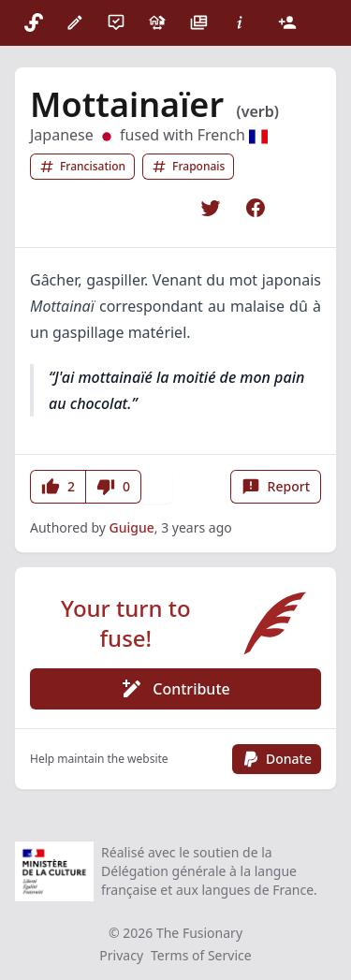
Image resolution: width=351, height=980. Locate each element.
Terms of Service (201, 955)
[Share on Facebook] (256, 208)
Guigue (132, 527)
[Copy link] (300, 208)
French (233, 135)
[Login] (287, 22)
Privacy (121, 955)
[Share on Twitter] (211, 208)
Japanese (73, 135)
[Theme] (321, 22)
